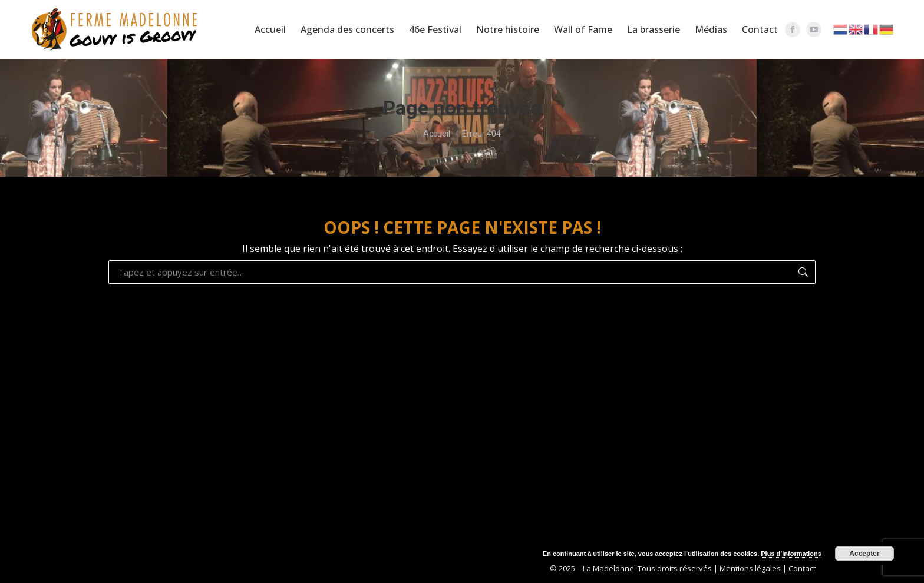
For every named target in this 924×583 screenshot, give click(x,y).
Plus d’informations (791, 554)
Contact (802, 568)
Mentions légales (750, 568)
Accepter (864, 554)
